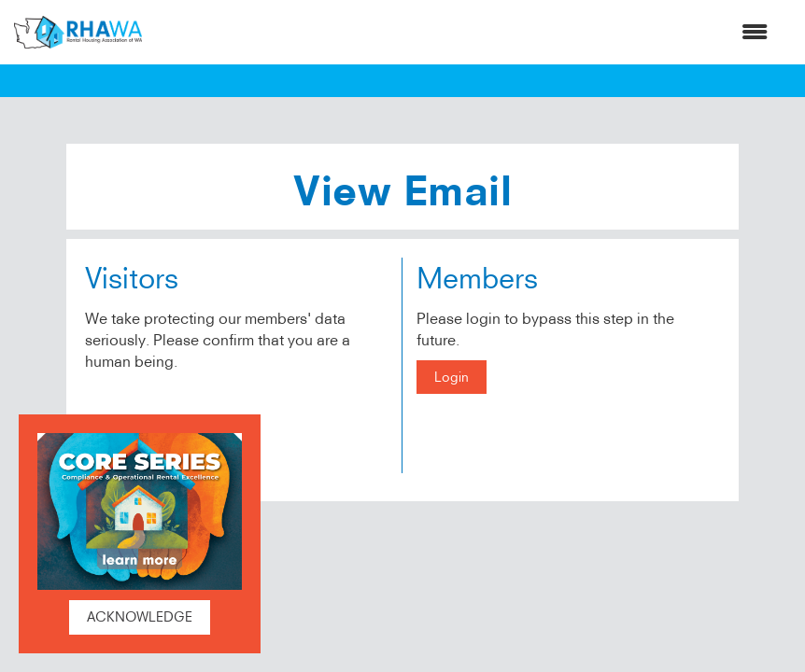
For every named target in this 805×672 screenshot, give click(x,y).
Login (452, 377)
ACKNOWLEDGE (140, 617)
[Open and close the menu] (464, 32)
